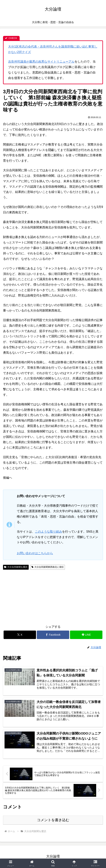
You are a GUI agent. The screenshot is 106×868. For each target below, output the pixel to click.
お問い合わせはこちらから (35, 553)
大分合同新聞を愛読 (16, 567)
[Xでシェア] (20, 635)
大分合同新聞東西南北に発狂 (48, 567)
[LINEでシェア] (86, 635)
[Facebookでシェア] (53, 635)
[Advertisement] (28, 597)
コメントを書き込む (53, 821)
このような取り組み (48, 532)
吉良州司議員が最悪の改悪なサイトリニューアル (41, 62)
